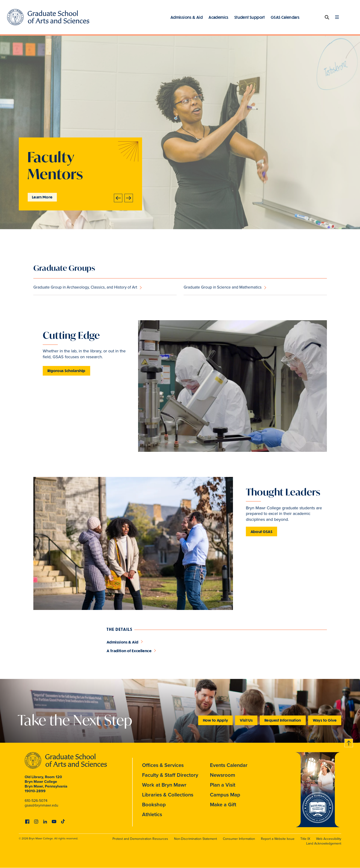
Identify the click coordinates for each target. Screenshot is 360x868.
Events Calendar (229, 765)
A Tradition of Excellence (129, 651)
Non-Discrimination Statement (195, 839)
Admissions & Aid (187, 17)
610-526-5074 (36, 801)
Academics (219, 17)
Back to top (349, 742)
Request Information (283, 720)
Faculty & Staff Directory (170, 775)
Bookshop (154, 805)
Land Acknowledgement (324, 843)
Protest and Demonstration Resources (140, 839)
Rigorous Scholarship (66, 371)
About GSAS (262, 531)
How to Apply (215, 720)
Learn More (42, 197)
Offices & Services (163, 765)
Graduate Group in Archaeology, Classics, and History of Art (85, 287)
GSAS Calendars (285, 17)
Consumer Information (239, 839)
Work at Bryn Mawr (164, 785)
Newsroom (223, 775)
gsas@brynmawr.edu (41, 805)
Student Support (250, 17)
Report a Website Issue (278, 839)
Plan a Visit (223, 785)
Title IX (305, 839)
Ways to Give (325, 720)
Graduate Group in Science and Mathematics (223, 287)
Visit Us (246, 720)
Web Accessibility (329, 839)
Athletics (152, 814)
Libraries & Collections (168, 795)
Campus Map (225, 795)
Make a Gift (223, 805)
